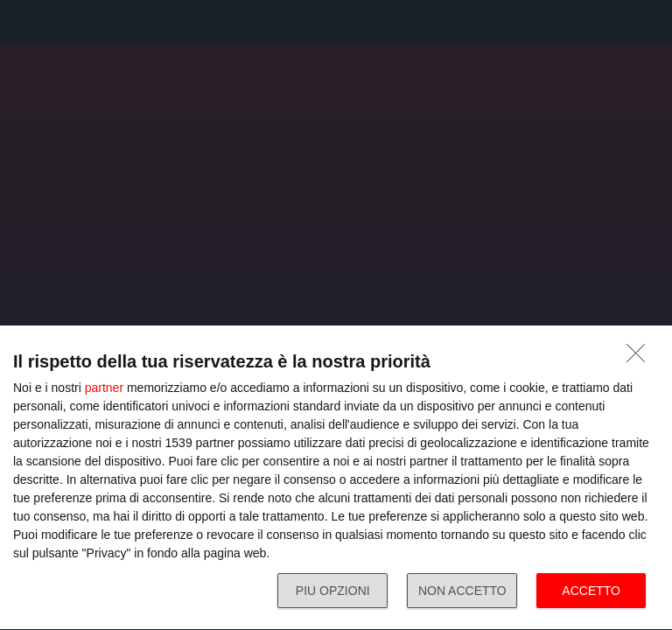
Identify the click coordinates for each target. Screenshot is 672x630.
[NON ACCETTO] (640, 358)
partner (104, 388)
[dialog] (336, 478)
